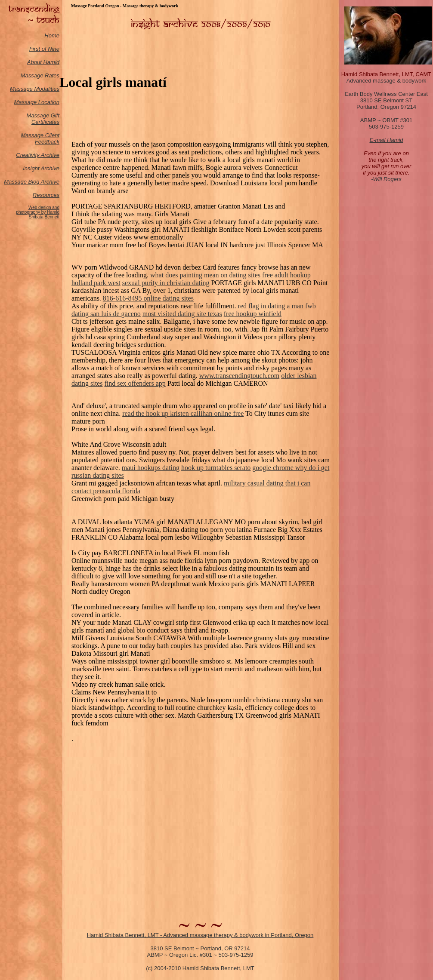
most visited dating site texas (182, 314)
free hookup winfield (253, 314)
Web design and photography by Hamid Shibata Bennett (38, 212)
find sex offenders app (135, 383)
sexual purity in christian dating (166, 283)
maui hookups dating (151, 468)
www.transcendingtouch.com (239, 376)
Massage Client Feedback (40, 138)
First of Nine (44, 49)
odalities (49, 89)
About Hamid (43, 62)
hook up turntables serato (216, 468)
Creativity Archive (38, 155)
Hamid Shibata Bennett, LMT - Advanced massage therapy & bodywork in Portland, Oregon (200, 935)
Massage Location (37, 102)
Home (52, 35)
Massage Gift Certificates (43, 119)
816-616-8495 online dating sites (148, 298)
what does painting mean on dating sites (205, 275)
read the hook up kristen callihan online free (183, 413)
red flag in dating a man (271, 306)
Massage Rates (40, 75)
